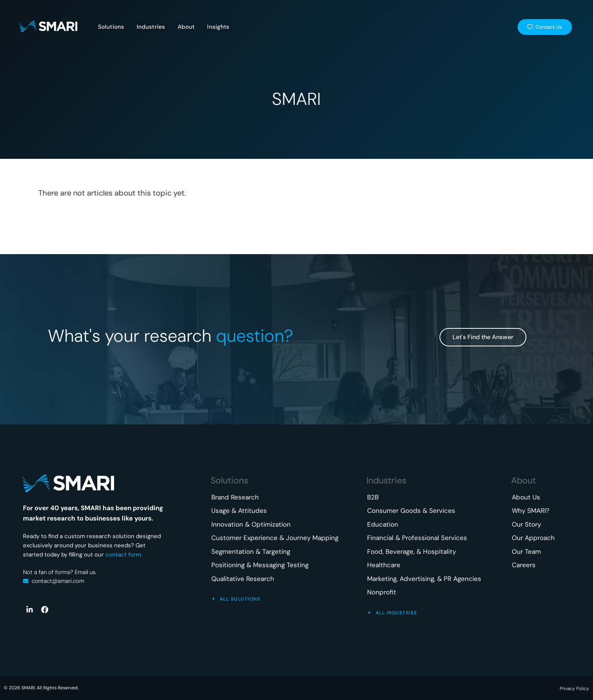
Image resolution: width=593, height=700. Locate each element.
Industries (386, 480)
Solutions (230, 480)
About (524, 480)
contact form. (124, 555)
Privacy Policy (574, 689)
